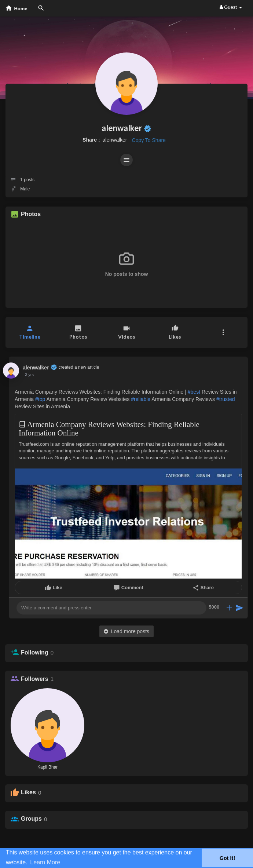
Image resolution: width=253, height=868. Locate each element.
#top (40, 399)
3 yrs (29, 375)
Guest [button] (231, 7)
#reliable (141, 399)
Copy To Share (149, 140)
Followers (35, 679)
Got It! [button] (227, 858)
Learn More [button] (45, 862)
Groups (31, 819)
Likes (28, 792)
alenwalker (122, 128)
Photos (31, 214)
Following (35, 652)
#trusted (226, 399)
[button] (126, 160)
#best (194, 392)
